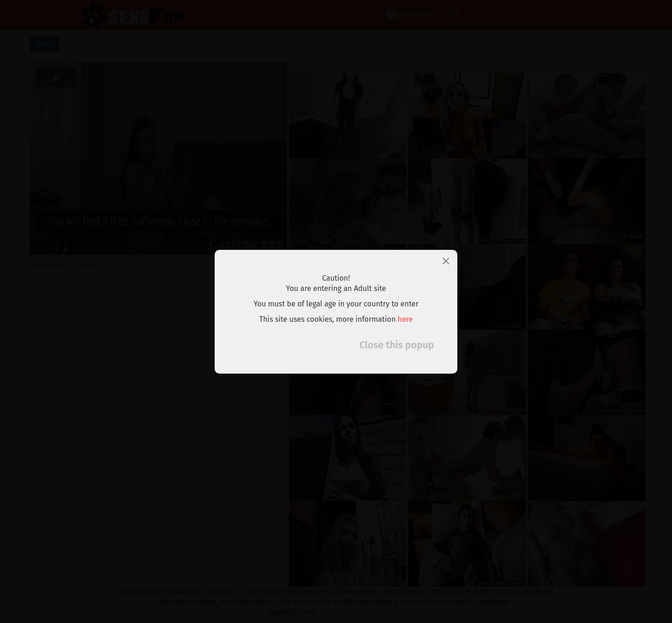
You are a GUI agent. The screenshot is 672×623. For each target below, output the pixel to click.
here (405, 319)
